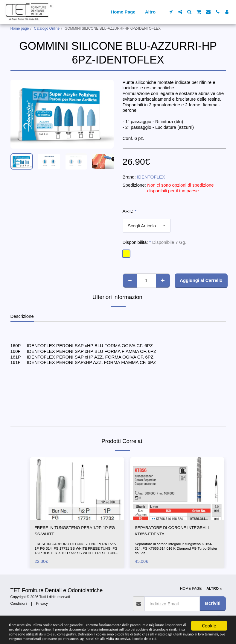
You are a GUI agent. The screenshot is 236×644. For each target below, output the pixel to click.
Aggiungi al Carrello (201, 280)
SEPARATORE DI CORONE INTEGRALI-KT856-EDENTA (176, 531)
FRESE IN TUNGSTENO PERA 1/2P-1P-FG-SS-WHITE (76, 531)
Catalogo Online (47, 28)
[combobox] (147, 226)
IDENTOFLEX (151, 177)
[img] (77, 489)
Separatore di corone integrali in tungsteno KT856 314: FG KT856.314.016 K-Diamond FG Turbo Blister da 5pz (177, 550)
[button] (171, 12)
